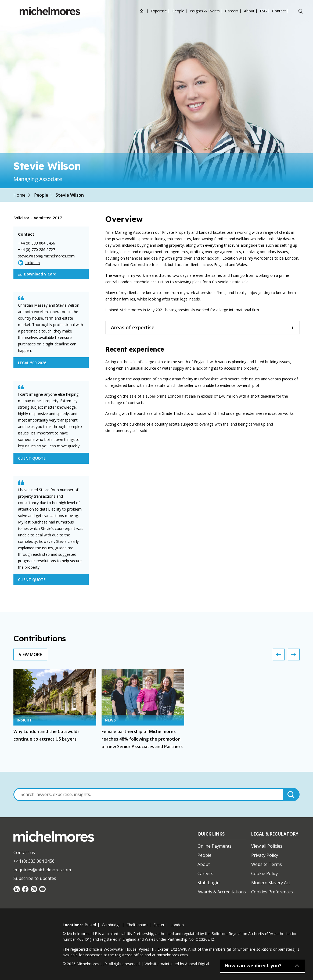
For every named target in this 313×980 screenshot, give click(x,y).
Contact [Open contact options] (279, 11)
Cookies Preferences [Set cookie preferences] (272, 892)
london (177, 925)
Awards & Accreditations (222, 892)
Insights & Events (205, 11)
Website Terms (267, 864)
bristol (90, 925)
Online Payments (215, 846)
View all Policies (267, 846)
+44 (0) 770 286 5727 (37, 250)
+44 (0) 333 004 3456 (37, 243)
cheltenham (137, 925)
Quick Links (211, 834)
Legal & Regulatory (275, 834)
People (178, 11)
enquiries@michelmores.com (42, 870)
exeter (159, 925)
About (249, 11)
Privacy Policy (265, 855)
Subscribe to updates (35, 878)
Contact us (24, 852)
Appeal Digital (197, 964)
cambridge (111, 925)
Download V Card (37, 274)
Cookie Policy (265, 873)
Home (19, 195)
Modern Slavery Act (271, 883)
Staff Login (208, 883)
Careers (232, 11)
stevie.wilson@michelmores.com (46, 256)
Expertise (159, 11)
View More (30, 654)
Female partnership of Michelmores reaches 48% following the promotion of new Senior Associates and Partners (142, 739)
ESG (263, 11)
